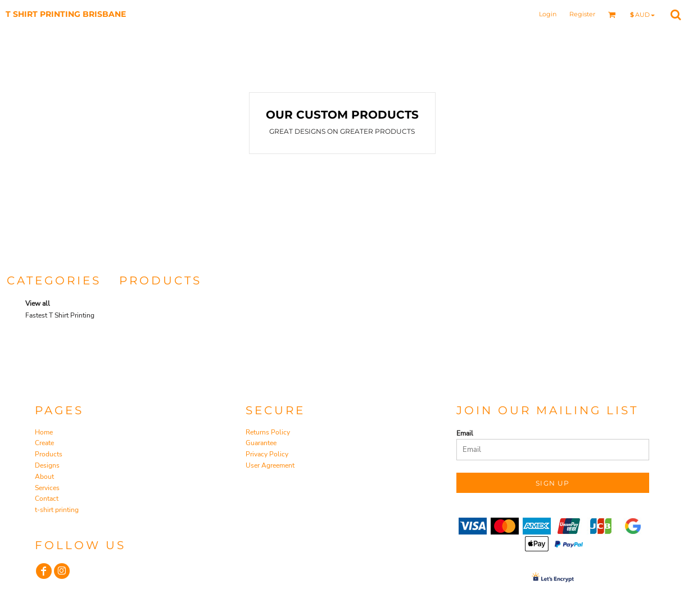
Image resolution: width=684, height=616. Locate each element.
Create (44, 443)
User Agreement (270, 465)
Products (49, 454)
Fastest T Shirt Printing (60, 315)
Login (548, 14)
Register (582, 14)
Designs (47, 465)
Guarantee (261, 443)
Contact (47, 499)
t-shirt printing (57, 510)
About (44, 477)
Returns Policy (268, 432)
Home (44, 432)
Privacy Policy (267, 454)
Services (47, 488)
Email (465, 433)
